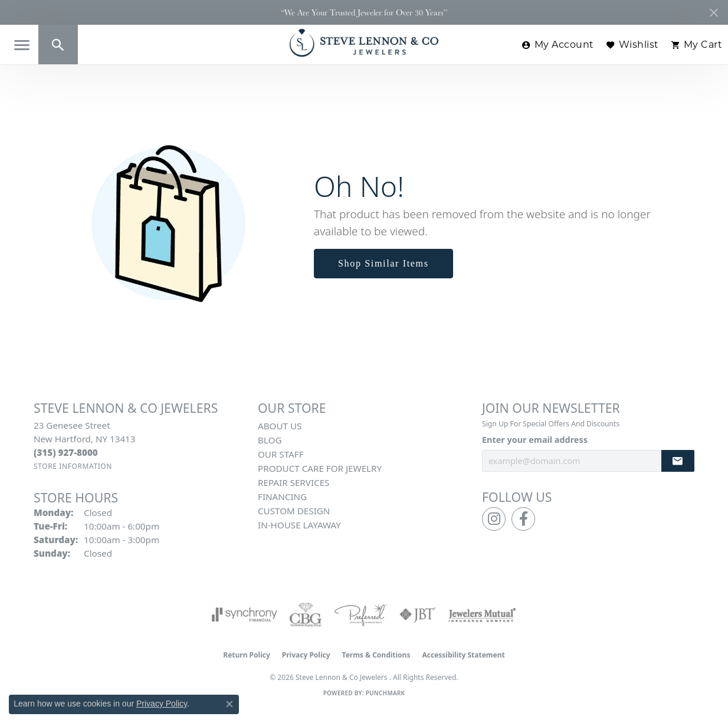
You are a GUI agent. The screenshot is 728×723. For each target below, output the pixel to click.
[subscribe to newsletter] (678, 461)
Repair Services (294, 482)
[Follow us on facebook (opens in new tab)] (523, 519)
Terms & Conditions (376, 655)
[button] (58, 45)
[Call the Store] (66, 452)
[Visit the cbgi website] (306, 614)
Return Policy (247, 655)
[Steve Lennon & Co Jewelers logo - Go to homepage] (364, 43)
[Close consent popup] (229, 704)
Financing (282, 497)
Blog (270, 440)
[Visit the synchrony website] (245, 614)
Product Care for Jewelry (320, 468)
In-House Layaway (299, 525)
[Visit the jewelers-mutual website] (482, 614)
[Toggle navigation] (22, 45)
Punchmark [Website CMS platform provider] (386, 693)
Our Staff (281, 454)
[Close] (714, 13)
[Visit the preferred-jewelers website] (360, 614)
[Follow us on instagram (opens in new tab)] (494, 519)
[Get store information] (73, 466)
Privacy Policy (306, 655)
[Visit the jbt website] (418, 614)
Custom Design (294, 511)
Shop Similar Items (383, 263)
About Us (280, 426)
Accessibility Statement (463, 655)
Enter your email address (535, 440)
